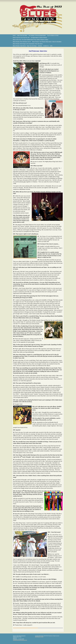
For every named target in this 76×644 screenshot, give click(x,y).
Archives (40, 46)
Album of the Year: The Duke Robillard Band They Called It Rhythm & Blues (31, 40)
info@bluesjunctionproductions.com (20, 640)
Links (51, 46)
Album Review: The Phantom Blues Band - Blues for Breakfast (47, 42)
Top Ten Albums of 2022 (53, 35)
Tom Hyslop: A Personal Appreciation (37, 35)
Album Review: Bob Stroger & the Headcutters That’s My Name (28, 44)
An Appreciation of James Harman (39, 38)
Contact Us (46, 46)
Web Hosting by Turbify (39, 637)
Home (14, 35)
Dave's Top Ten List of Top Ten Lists (21, 38)
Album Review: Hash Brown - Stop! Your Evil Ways (25, 46)
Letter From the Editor (22, 35)
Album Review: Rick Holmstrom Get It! (22, 42)
